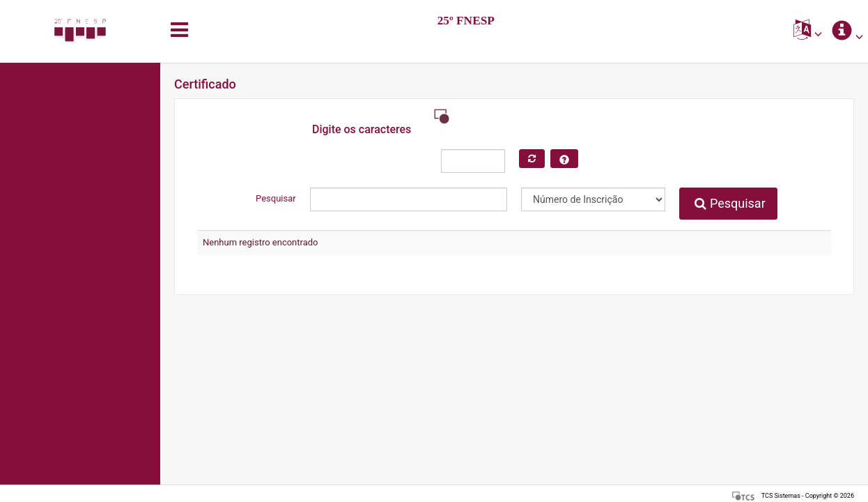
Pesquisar (730, 203)
